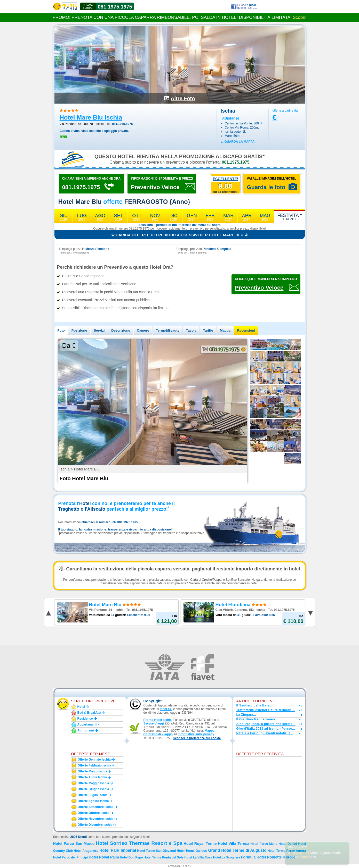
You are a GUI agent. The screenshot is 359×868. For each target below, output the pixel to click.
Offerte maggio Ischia (93, 783)
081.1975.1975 (115, 7)
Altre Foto (183, 98)
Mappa (225, 330)
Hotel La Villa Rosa (198, 857)
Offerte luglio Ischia (93, 795)
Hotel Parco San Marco (74, 844)
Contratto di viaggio (158, 734)
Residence (85, 719)
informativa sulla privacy (196, 734)
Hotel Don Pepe (131, 857)
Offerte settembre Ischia (96, 807)
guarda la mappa (240, 142)
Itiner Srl (166, 709)
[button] (197, 738)
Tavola (191, 330)
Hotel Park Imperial (118, 850)
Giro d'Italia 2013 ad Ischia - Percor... (266, 729)
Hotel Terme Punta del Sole (163, 857)
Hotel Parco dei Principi (71, 857)
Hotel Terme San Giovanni (156, 851)
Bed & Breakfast (89, 713)
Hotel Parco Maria (264, 844)
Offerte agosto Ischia (93, 801)
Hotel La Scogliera (226, 857)
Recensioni (246, 330)
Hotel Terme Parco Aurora (287, 851)
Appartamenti (87, 724)
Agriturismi (86, 730)
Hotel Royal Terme (200, 844)
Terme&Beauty (168, 330)
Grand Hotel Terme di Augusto (237, 850)
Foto (61, 330)
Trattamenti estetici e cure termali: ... (266, 710)
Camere (143, 330)
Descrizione (121, 330)
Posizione (79, 330)
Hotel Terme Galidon (192, 851)
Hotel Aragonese (86, 851)
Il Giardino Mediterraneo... (257, 719)
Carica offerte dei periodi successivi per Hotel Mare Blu (179, 235)
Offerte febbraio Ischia (95, 765)
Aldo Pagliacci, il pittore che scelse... (266, 724)
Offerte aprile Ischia (92, 777)
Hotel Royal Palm (104, 857)
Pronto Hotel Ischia (158, 720)
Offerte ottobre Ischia (94, 813)
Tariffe (208, 330)
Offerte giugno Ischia (93, 789)
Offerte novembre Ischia (96, 819)
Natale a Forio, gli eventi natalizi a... (265, 733)
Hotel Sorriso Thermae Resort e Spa (139, 843)
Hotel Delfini (288, 844)
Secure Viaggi (154, 723)
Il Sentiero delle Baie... (254, 705)
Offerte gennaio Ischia (94, 760)
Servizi (99, 330)
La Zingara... (246, 715)
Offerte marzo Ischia (93, 771)
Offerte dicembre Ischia (95, 825)
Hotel (81, 707)
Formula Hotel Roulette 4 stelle (268, 857)
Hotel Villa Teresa (233, 844)
